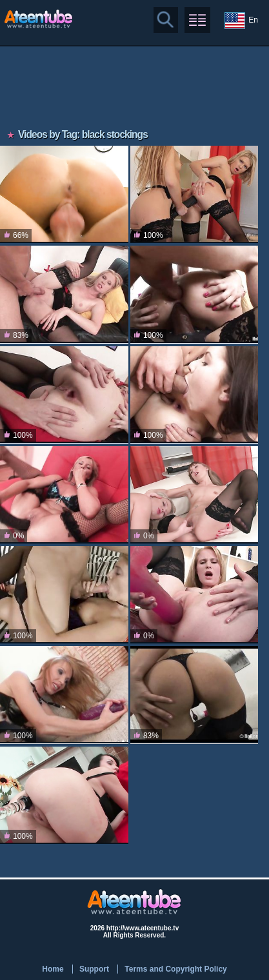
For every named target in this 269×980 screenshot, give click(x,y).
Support (94, 969)
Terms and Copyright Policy (175, 969)
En (241, 21)
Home (53, 969)
